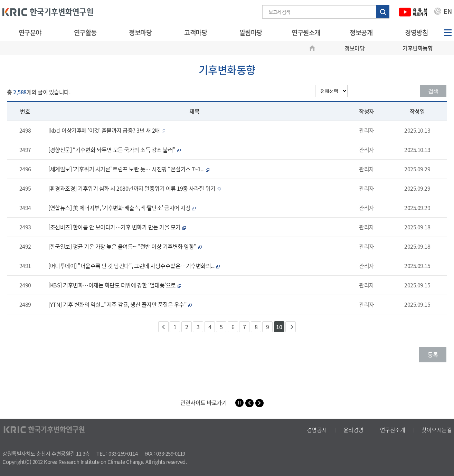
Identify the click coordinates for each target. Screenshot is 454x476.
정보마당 (140, 32)
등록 (433, 354)
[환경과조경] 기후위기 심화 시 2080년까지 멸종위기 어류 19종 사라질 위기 (135, 188)
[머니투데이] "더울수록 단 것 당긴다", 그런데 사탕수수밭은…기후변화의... (135, 266)
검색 (433, 91)
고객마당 (196, 32)
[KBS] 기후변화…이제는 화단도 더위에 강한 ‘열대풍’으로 (116, 285)
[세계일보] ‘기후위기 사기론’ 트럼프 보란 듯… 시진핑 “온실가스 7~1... (130, 169)
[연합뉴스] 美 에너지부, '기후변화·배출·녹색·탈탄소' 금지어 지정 (123, 208)
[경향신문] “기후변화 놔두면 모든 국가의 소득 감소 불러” (115, 150)
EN (443, 12)
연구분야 (30, 32)
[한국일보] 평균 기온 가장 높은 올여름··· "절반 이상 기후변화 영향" (126, 246)
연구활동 (85, 32)
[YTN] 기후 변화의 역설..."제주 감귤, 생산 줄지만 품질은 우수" (121, 304)
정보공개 (361, 32)
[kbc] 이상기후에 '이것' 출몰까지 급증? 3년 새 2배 (108, 130)
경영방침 (416, 32)
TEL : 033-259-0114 (117, 454)
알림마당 (251, 32)
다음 (291, 327)
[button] (249, 403)
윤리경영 (353, 430)
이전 (163, 327)
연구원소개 (306, 32)
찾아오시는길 (437, 430)
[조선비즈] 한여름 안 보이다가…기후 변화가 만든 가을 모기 (118, 227)
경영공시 (317, 430)
